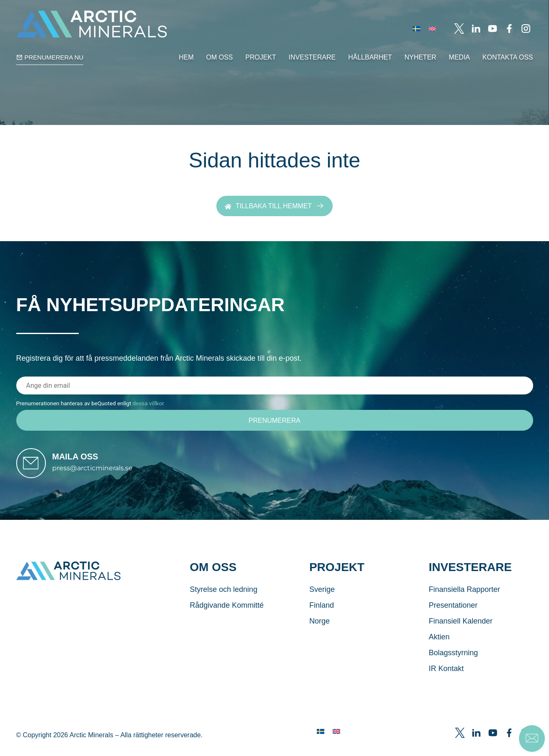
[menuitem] (416, 29)
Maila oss (85, 462)
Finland (322, 615)
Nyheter (420, 57)
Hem (186, 57)
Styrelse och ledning (223, 599)
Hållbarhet (370, 57)
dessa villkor (148, 403)
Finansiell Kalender (460, 631)
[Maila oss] (36, 468)
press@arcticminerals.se (102, 473)
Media (460, 57)
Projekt (261, 57)
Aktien (439, 646)
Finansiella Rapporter (464, 599)
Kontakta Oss (508, 57)
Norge (320, 631)
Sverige (322, 599)
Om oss (220, 57)
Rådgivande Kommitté (227, 615)
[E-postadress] (275, 385)
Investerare (312, 57)
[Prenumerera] (275, 421)
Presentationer (453, 615)
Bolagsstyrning (453, 662)
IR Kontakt (446, 678)
